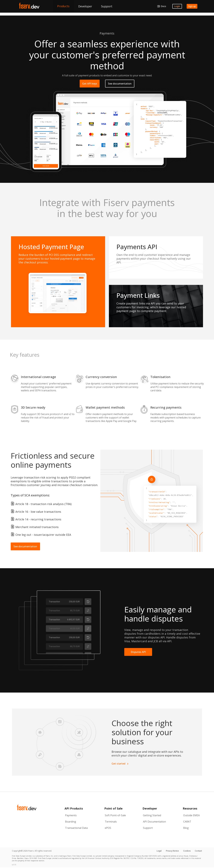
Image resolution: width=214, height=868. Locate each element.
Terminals (111, 822)
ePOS (108, 828)
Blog (186, 828)
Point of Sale (113, 808)
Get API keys (90, 84)
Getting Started (152, 815)
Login (177, 6)
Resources (190, 808)
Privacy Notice (172, 851)
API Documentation (154, 822)
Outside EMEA (191, 815)
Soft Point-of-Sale (115, 815)
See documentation (120, 84)
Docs (163, 6)
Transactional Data (76, 828)
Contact (198, 851)
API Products (74, 808)
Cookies (187, 851)
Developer (150, 808)
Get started (120, 764)
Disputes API (138, 652)
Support (148, 828)
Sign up (192, 6)
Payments (71, 815)
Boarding (71, 822)
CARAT (187, 822)
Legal (159, 851)
